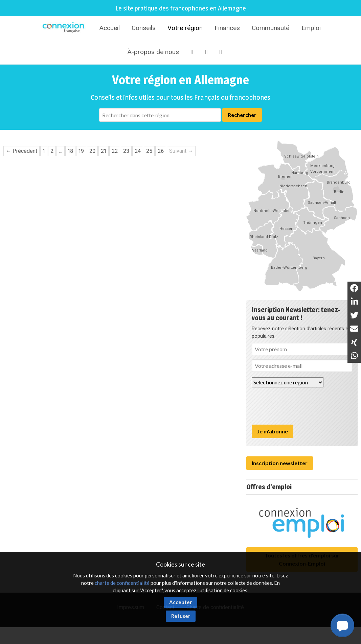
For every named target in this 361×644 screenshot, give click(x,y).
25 (149, 151)
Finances (227, 28)
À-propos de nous (153, 52)
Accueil (109, 28)
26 (161, 151)
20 (92, 151)
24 (138, 151)
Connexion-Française (64, 28)
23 (126, 151)
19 (81, 151)
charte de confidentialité (122, 583)
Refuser (181, 616)
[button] (342, 625)
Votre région (185, 28)
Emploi (311, 28)
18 (70, 151)
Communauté (270, 28)
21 (104, 151)
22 (115, 151)
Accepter (180, 602)
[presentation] (303, 406)
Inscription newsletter (280, 463)
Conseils (144, 28)
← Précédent (21, 151)
